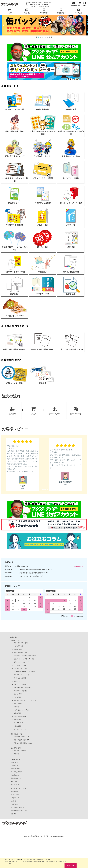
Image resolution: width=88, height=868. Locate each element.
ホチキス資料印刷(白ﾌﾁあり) (22, 740)
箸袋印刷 (16, 754)
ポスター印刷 (18, 694)
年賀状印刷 (17, 713)
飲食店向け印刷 (13, 360)
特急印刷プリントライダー (41, 836)
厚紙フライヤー (19, 681)
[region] (44, 26)
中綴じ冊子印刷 (19, 646)
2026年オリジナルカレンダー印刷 (24, 672)
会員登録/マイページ (17, 778)
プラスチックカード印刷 (21, 675)
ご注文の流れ (15, 765)
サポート (14, 801)
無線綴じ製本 (18, 649)
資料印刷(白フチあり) (16, 326)
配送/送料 (14, 781)
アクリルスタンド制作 (21, 668)
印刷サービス (12, 86)
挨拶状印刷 (17, 720)
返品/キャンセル (16, 785)
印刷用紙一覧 (15, 798)
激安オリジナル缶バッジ (21, 662)
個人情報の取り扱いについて (20, 807)
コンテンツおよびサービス (20, 788)
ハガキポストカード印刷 (21, 710)
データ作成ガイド (16, 769)
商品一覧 (14, 637)
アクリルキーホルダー (21, 665)
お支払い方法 (15, 775)
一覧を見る (79, 566)
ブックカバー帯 (19, 723)
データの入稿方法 (16, 772)
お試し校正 (17, 726)
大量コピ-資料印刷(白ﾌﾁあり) (23, 743)
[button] (4, 25)
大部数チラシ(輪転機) (20, 691)
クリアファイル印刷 (20, 684)
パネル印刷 (17, 697)
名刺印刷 (16, 707)
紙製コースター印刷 (20, 751)
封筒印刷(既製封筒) (20, 716)
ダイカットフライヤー (21, 729)
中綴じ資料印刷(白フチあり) (22, 737)
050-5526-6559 (38, 5)
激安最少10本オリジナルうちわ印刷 (25, 700)
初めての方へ (15, 762)
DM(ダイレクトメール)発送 (22, 688)
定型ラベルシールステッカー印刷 (24, 659)
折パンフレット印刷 (20, 678)
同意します (71, 866)
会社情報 (14, 814)
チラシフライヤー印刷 (21, 643)
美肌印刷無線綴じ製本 (21, 653)
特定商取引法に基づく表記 (19, 811)
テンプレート (15, 795)
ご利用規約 (14, 804)
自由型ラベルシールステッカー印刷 (25, 656)
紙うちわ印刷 (18, 704)
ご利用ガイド (15, 759)
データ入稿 (14, 791)
